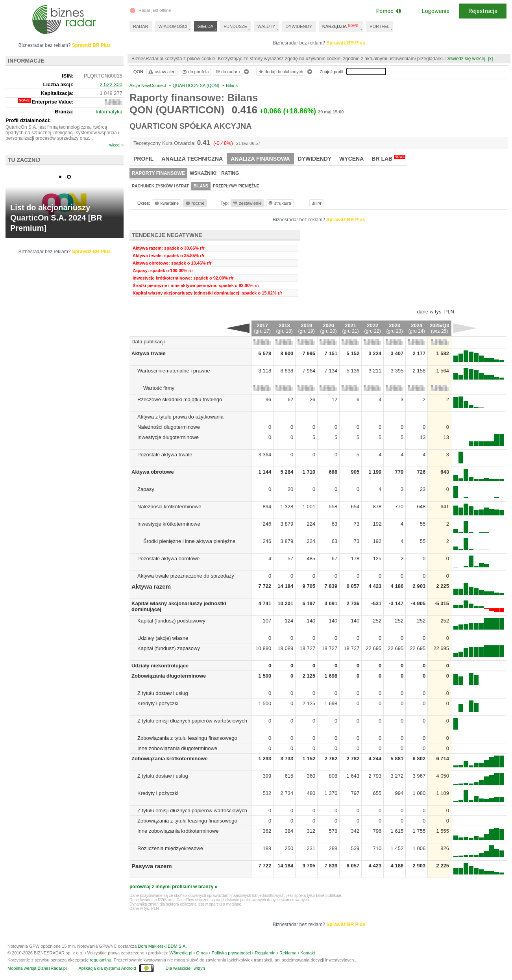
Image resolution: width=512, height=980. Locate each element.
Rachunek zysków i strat (160, 186)
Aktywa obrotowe (153, 472)
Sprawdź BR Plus (346, 43)
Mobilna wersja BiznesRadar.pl (37, 968)
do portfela (195, 72)
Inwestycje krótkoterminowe (169, 524)
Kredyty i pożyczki (158, 703)
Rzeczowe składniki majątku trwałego (180, 399)
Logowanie (436, 11)
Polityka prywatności (231, 953)
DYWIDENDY (299, 26)
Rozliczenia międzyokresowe (170, 848)
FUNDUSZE (235, 26)
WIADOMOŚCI (173, 26)
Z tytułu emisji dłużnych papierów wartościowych (192, 721)
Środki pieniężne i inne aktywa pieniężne (189, 541)
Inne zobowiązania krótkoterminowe (178, 831)
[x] (491, 59)
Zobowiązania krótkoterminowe (170, 759)
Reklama (288, 953)
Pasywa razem (152, 866)
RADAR (141, 26)
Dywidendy (315, 159)
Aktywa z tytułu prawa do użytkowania (180, 417)
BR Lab (388, 158)
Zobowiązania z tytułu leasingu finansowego (187, 738)
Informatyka (109, 112)
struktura (279, 203)
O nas (202, 953)
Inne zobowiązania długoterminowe (177, 748)
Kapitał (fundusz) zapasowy (169, 648)
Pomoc (388, 11)
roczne (195, 203)
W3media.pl (181, 953)
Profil (143, 159)
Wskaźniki (203, 173)
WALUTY (266, 26)
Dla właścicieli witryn (185, 968)
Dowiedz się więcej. (466, 59)
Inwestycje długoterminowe (168, 437)
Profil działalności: (28, 120)
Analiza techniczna (192, 159)
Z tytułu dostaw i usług (163, 693)
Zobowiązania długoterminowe (169, 676)
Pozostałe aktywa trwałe (165, 455)
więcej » (116, 145)
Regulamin (265, 953)
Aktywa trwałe (149, 353)
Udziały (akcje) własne (163, 638)
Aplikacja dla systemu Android (107, 968)
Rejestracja (483, 11)
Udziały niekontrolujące (160, 666)
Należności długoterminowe (169, 427)
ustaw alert (162, 72)
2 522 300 (111, 84)
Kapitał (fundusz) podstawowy (171, 621)
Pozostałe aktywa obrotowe (168, 559)
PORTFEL (380, 26)
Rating (230, 173)
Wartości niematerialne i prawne (174, 371)
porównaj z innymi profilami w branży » (173, 887)
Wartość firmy (159, 388)
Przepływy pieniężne (236, 186)
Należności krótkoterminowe (169, 507)
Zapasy (146, 489)
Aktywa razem (151, 586)
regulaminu (100, 960)
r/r (316, 203)
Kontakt (308, 953)
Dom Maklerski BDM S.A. (162, 946)
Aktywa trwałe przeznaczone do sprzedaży (186, 576)
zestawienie (247, 203)
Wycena (351, 159)
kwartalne (166, 203)
